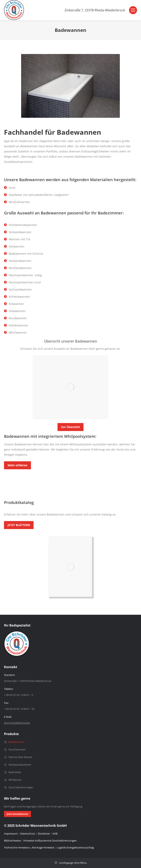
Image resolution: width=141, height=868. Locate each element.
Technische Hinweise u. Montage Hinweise (29, 847)
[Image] (70, 387)
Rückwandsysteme (20, 765)
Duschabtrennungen (21, 787)
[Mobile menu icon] (133, 10)
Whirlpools (15, 780)
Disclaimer (44, 834)
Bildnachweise (12, 841)
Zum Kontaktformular (17, 723)
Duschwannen (17, 749)
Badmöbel (15, 772)
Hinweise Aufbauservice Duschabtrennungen (50, 841)
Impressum (11, 834)
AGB (55, 834)
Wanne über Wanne (20, 757)
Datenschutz (28, 834)
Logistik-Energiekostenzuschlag (75, 847)
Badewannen (16, 742)
